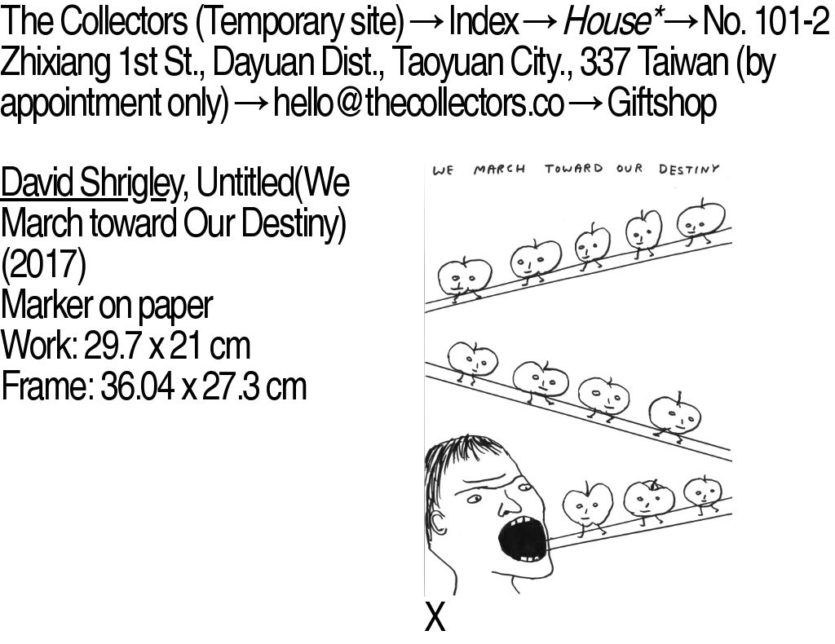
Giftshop (661, 101)
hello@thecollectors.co (417, 101)
